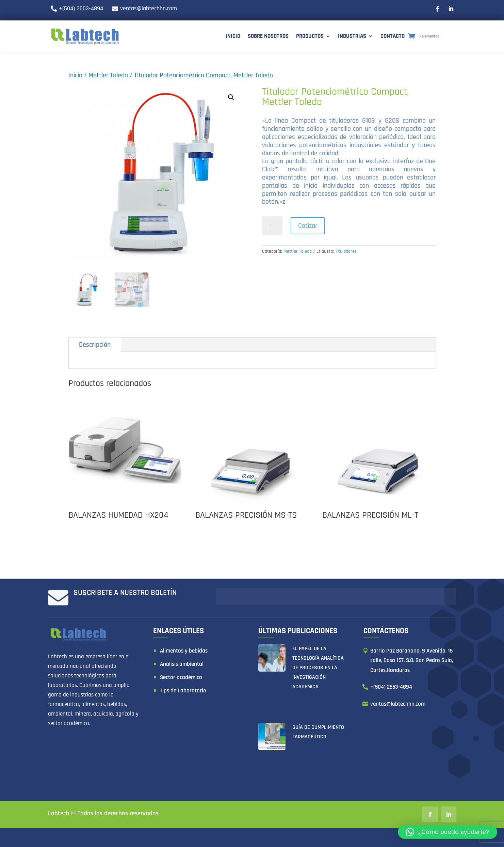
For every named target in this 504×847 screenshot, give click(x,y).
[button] (448, 832)
